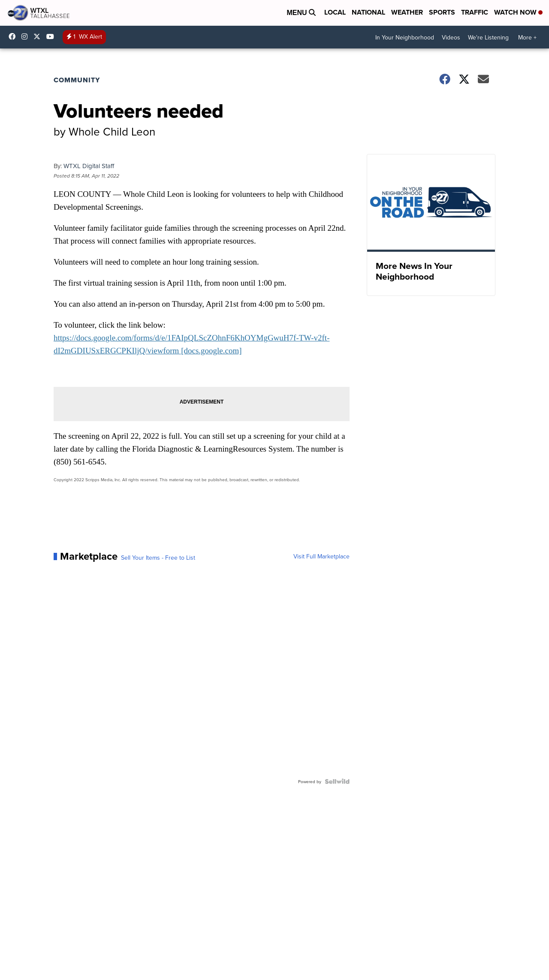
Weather (407, 12)
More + (527, 37)
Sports (442, 12)
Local (335, 12)
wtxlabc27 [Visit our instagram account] (27, 36)
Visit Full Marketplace (321, 556)
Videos (451, 37)
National (368, 12)
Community (77, 80)
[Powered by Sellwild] (337, 781)
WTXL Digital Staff (89, 166)
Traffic (475, 12)
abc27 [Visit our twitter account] (39, 36)
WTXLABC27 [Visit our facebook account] (14, 36)
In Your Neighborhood (405, 37)
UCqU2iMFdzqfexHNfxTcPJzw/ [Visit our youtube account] (52, 36)
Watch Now (518, 12)
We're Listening (488, 37)
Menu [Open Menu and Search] (301, 13)
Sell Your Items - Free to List (158, 558)
